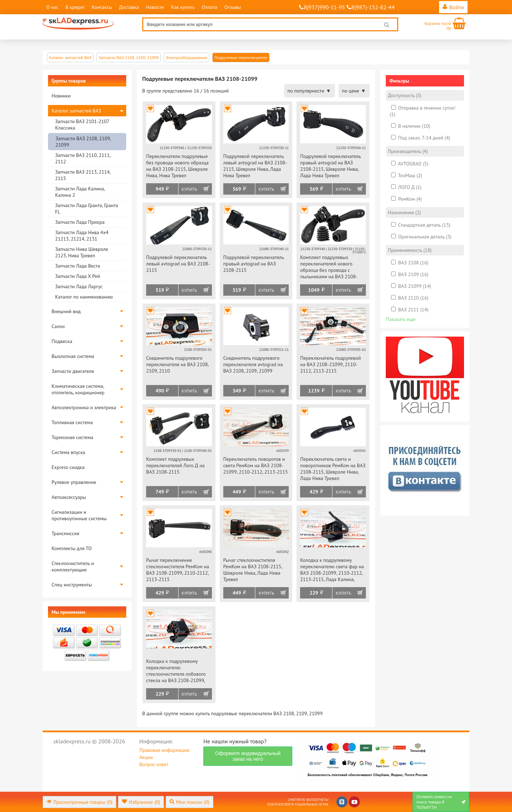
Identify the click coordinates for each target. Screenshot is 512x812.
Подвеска (62, 341)
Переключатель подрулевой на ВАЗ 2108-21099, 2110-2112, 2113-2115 (330, 364)
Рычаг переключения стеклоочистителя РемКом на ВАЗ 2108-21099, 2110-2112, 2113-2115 (178, 570)
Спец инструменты (72, 585)
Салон (58, 326)
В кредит (75, 7)
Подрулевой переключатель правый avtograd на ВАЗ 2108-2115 (254, 264)
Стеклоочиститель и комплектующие (73, 566)
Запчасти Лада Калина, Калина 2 (80, 192)
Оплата (209, 7)
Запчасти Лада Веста (78, 266)
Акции (146, 757)
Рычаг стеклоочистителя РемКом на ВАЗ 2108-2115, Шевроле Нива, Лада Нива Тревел (253, 570)
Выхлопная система (73, 356)
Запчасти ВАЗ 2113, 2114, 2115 (83, 175)
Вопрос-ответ (154, 764)
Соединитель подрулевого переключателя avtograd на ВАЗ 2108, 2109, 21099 (253, 364)
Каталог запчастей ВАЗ (76, 111)
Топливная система (72, 422)
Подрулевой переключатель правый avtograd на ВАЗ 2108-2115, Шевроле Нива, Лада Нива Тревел (330, 166)
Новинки (61, 96)
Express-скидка (68, 467)
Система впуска (68, 452)
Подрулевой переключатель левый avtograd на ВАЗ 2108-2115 (178, 264)
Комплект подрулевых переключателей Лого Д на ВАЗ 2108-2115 (175, 465)
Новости (155, 7)
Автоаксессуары (69, 497)
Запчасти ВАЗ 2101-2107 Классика (82, 125)
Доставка (129, 7)
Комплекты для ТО (72, 548)
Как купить (183, 7)
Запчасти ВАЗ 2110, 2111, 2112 (83, 158)
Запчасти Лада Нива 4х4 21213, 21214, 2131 (82, 236)
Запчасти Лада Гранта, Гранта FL (87, 209)
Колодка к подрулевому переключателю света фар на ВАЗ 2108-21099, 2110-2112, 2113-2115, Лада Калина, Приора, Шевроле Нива (332, 570)
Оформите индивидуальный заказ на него (248, 756)
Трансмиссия (65, 533)
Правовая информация (164, 750)
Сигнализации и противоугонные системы (79, 515)
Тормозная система (72, 437)
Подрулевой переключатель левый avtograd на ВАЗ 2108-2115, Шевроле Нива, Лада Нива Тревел (255, 166)
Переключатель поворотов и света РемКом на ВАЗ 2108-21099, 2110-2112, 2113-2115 (256, 465)
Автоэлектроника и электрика (84, 407)
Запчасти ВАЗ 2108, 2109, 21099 (83, 142)
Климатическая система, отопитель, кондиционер (78, 389)
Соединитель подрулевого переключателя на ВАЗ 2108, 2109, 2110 (177, 364)
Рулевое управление (74, 482)
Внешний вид (66, 311)
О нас (52, 7)
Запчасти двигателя (73, 371)
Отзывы (233, 7)
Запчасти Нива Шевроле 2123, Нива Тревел (82, 252)
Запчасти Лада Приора (80, 222)
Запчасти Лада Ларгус (79, 286)
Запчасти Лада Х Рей (78, 276)
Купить (189, 189)
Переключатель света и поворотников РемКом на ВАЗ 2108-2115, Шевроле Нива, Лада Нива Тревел (333, 469)
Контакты (102, 7)
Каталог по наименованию (84, 297)
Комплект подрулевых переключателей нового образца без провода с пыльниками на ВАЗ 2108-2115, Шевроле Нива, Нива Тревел (329, 267)
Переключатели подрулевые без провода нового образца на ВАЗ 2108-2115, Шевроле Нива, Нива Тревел (177, 166)
